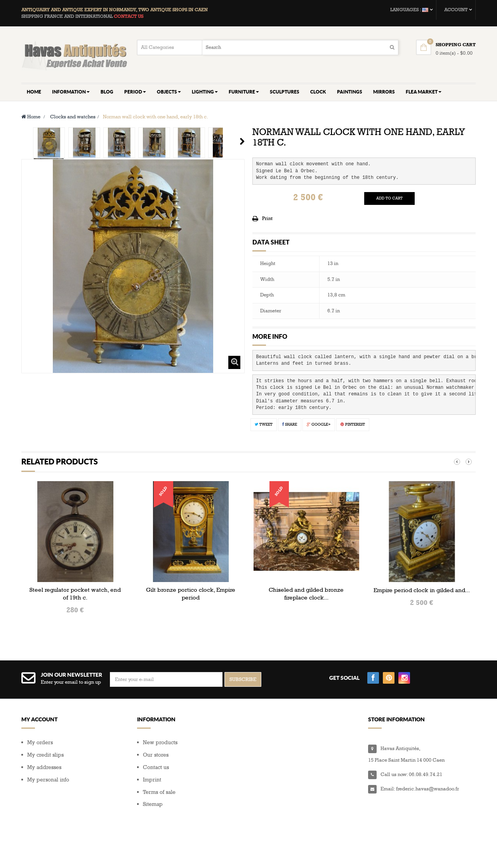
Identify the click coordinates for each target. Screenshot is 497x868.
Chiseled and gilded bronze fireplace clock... (306, 594)
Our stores (156, 755)
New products (160, 742)
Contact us (156, 767)
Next (242, 141)
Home (31, 117)
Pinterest (353, 424)
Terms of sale (159, 792)
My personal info (48, 780)
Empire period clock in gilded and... (422, 590)
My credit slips (45, 755)
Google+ (319, 424)
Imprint (152, 780)
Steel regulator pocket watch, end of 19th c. (75, 594)
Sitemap (153, 804)
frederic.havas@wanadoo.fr (427, 789)
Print (267, 218)
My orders (40, 742)
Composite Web (85, 852)
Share (290, 424)
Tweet (264, 424)
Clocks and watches (73, 117)
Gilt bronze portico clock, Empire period (191, 594)
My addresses (44, 767)
